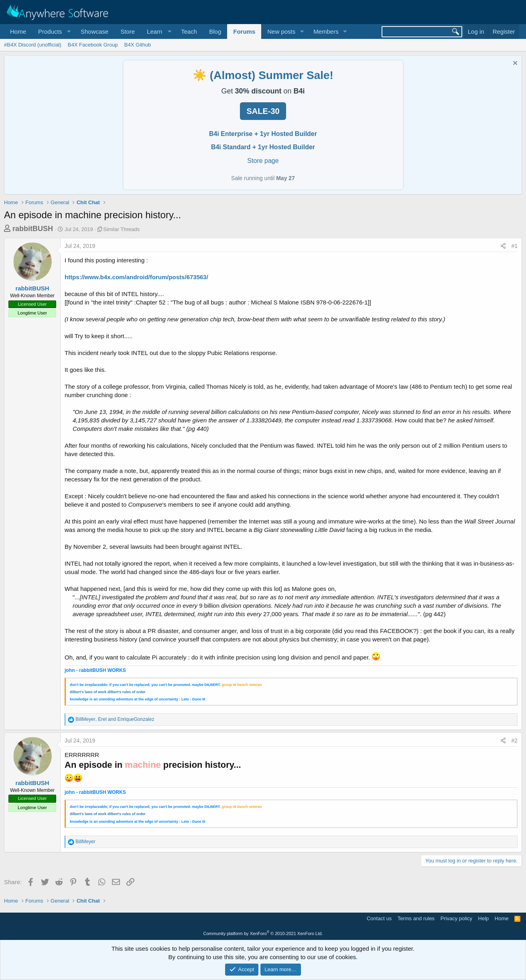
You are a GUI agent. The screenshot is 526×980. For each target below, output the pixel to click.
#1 (514, 246)
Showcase (94, 31)
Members (326, 31)
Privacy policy (456, 918)
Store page (263, 161)
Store (128, 31)
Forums (244, 31)
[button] (53, 31)
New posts (281, 31)
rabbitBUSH (33, 229)
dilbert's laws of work (88, 692)
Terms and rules (416, 918)
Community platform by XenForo (263, 933)
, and (115, 719)
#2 (514, 741)
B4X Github (138, 45)
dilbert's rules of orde (126, 692)
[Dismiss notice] (514, 64)
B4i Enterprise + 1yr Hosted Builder (263, 134)
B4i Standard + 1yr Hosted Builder (263, 147)
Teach (189, 31)
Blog (215, 31)
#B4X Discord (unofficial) (33, 45)
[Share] (503, 246)
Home (18, 31)
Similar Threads (121, 229)
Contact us (379, 918)
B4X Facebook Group (93, 45)
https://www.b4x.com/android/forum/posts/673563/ (136, 277)
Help (484, 918)
